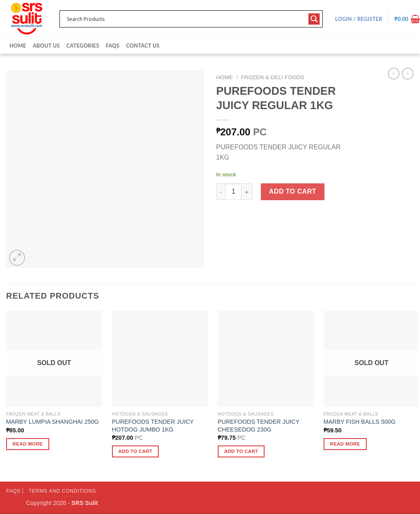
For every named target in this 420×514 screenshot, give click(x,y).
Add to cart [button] (136, 451)
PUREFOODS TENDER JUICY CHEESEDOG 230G (259, 426)
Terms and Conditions (62, 491)
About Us (46, 46)
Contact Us (143, 46)
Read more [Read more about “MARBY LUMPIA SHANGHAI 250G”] (28, 444)
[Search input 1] (186, 19)
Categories (83, 46)
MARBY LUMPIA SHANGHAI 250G (52, 422)
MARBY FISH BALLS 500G (360, 422)
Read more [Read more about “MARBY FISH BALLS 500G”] (345, 444)
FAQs (113, 46)
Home (18, 46)
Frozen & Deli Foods (273, 77)
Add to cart (293, 191)
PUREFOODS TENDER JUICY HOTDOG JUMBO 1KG (153, 426)
